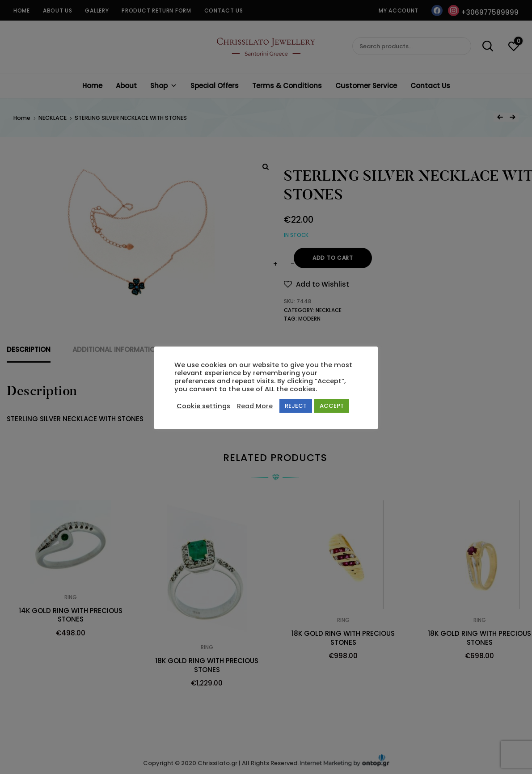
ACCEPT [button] (332, 406)
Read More (255, 406)
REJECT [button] (296, 406)
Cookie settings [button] (203, 406)
